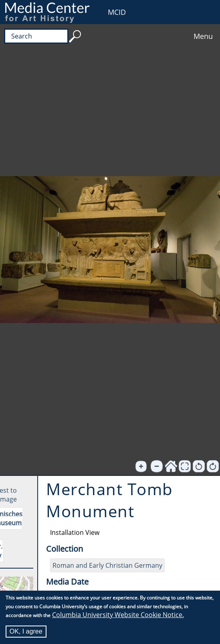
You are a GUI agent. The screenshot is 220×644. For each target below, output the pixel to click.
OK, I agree (26, 631)
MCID (117, 12)
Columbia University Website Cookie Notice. (118, 615)
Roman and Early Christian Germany (107, 565)
